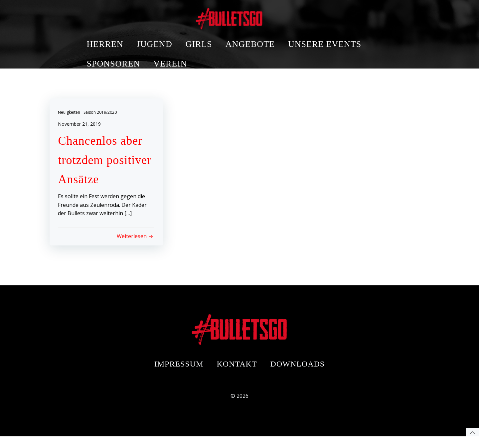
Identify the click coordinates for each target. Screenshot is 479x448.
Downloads (298, 370)
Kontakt (237, 370)
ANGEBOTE (294, 16)
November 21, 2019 (81, 125)
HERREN (149, 16)
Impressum (179, 370)
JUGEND (198, 16)
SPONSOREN (157, 36)
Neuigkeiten (71, 114)
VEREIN (214, 36)
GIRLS (242, 16)
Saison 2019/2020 (102, 114)
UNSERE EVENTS (368, 16)
